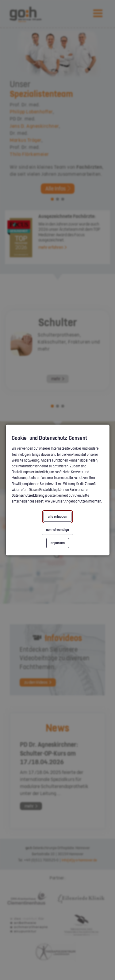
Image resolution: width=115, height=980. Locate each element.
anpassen (58, 543)
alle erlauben (57, 517)
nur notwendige (57, 530)
